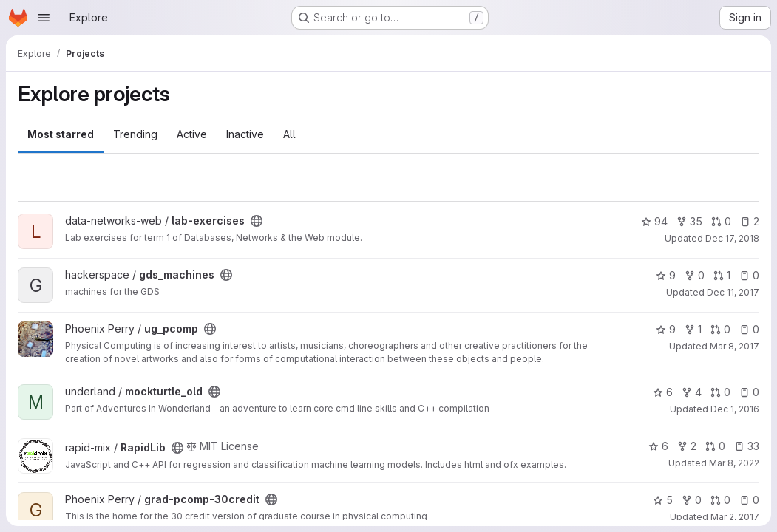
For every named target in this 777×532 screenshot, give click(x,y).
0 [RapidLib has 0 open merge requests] (715, 446)
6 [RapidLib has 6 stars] (658, 446)
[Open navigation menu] (44, 18)
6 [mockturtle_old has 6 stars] (663, 392)
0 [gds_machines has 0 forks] (695, 275)
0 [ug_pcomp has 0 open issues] (749, 329)
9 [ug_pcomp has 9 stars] (666, 329)
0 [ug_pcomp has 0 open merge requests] (720, 329)
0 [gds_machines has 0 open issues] (749, 275)
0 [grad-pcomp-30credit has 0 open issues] (749, 500)
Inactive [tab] (245, 134)
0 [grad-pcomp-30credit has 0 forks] (692, 500)
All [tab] (289, 134)
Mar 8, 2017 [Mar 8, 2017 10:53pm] (734, 346)
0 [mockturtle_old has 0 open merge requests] (720, 392)
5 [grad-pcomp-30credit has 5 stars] (663, 500)
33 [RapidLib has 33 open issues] (747, 446)
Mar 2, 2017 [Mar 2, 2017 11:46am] (735, 517)
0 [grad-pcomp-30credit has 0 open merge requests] (720, 500)
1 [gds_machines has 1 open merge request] (722, 275)
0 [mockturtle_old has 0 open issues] (749, 392)
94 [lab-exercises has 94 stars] (654, 221)
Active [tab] (192, 134)
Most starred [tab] (61, 134)
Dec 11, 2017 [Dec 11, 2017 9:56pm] (733, 292)
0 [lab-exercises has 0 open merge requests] (721, 221)
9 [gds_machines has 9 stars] (666, 275)
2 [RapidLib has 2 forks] (687, 446)
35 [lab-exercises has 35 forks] (689, 221)
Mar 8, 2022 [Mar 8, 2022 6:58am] (734, 463)
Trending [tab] (135, 134)
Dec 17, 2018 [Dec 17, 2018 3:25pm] (732, 238)
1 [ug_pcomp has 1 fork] (693, 329)
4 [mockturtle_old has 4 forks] (692, 392)
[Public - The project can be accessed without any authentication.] (257, 221)
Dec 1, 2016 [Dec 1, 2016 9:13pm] (735, 409)
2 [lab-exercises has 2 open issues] (750, 221)
